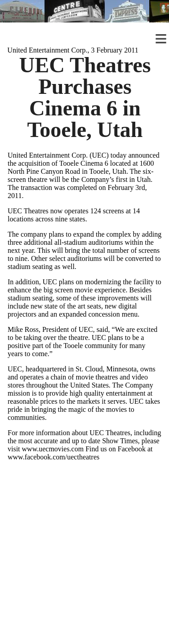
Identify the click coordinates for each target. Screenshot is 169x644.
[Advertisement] (84, 560)
